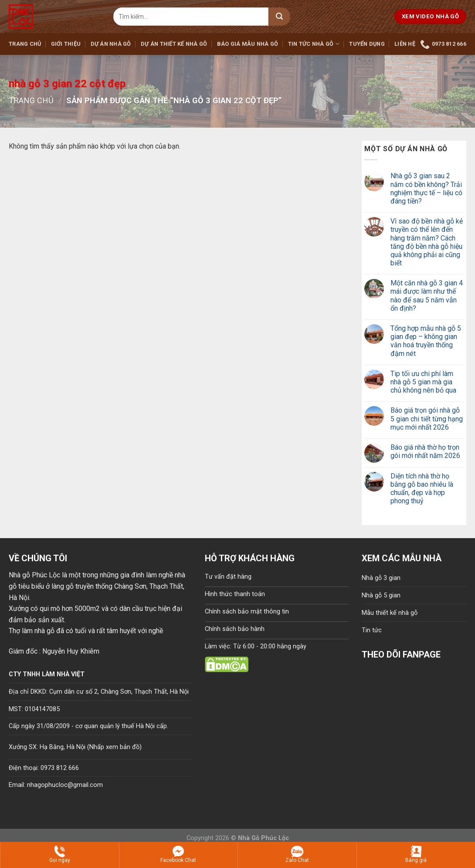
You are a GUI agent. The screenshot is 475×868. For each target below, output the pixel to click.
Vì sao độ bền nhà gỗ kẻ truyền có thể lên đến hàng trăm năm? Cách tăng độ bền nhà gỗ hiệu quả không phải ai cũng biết (427, 242)
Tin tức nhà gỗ (314, 44)
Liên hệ (405, 44)
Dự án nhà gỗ (111, 44)
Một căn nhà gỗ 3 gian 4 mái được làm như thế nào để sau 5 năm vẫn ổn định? (427, 296)
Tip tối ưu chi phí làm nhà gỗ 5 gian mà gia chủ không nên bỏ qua (423, 382)
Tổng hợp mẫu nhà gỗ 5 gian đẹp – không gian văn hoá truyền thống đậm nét (426, 341)
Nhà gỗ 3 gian (381, 578)
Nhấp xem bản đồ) (115, 747)
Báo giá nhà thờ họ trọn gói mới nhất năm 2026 (425, 451)
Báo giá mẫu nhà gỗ (248, 44)
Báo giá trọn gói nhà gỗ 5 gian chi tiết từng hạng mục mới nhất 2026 (427, 419)
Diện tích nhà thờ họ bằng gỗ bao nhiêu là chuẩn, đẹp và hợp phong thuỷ (422, 489)
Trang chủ (25, 44)
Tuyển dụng (367, 44)
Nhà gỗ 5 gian (381, 595)
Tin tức (372, 630)
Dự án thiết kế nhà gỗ (174, 44)
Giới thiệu (66, 44)
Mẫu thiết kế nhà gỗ (390, 613)
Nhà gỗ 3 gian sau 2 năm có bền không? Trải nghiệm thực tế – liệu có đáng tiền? (426, 188)
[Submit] (279, 17)
